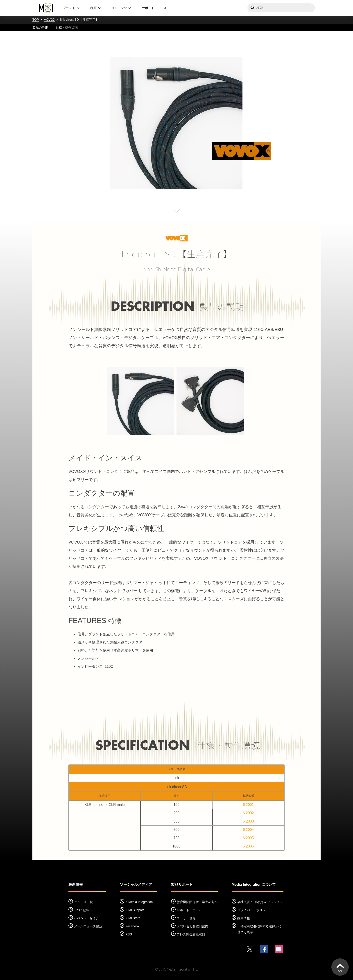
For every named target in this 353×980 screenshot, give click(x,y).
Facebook (132, 926)
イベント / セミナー (88, 918)
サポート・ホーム (189, 910)
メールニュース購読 (88, 926)
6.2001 (248, 805)
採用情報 (244, 918)
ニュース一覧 (84, 902)
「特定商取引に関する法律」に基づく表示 (259, 929)
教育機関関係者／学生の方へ (197, 902)
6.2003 (248, 821)
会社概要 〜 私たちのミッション (260, 902)
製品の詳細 (40, 27)
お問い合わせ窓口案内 (192, 926)
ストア (168, 8)
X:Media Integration (139, 902)
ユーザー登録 (186, 918)
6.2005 (248, 838)
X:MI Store (133, 918)
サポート (148, 8)
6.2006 (248, 846)
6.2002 (248, 813)
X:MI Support (135, 910)
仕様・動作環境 (67, 27)
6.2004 (248, 830)
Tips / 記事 (81, 910)
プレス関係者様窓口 (191, 934)
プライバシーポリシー (253, 910)
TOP (36, 20)
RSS (129, 934)
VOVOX (50, 20)
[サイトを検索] (281, 8)
